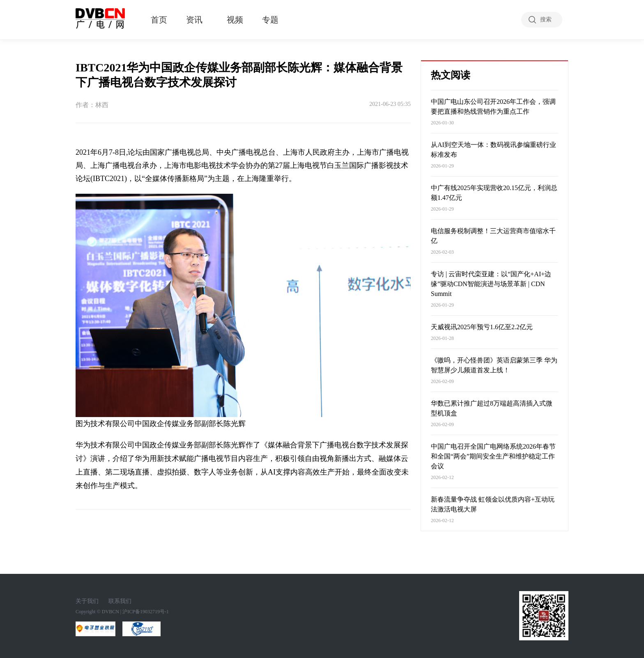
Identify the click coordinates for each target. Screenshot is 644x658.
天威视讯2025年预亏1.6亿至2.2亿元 (482, 327)
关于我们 (87, 601)
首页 (159, 20)
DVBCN (110, 612)
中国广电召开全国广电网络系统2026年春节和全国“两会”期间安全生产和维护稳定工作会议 (493, 456)
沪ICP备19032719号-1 (146, 612)
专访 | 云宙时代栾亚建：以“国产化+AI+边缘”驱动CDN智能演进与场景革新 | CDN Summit (491, 284)
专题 (270, 20)
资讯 (194, 20)
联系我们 (120, 601)
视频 (235, 20)
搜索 (546, 19)
